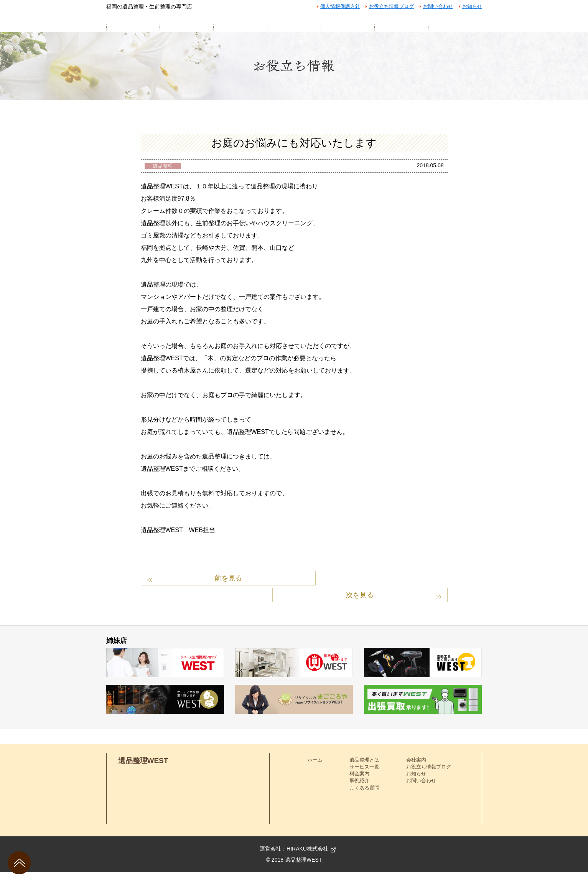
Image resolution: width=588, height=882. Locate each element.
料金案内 (359, 784)
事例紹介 (359, 791)
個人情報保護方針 (340, 6)
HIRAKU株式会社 (307, 859)
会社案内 (416, 770)
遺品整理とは (364, 770)
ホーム (315, 770)
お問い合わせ (438, 6)
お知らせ (472, 6)
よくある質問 (364, 798)
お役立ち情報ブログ (391, 6)
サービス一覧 (364, 777)
